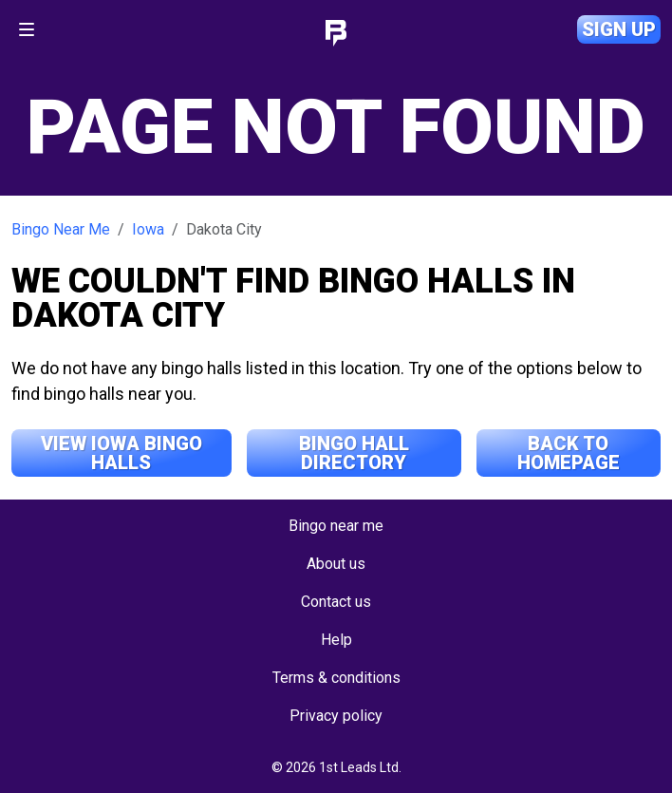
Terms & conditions (336, 678)
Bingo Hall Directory (354, 453)
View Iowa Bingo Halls (121, 453)
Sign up (619, 29)
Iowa (148, 229)
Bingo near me (336, 526)
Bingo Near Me (61, 229)
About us (336, 564)
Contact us (336, 602)
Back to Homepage (569, 453)
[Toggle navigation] (27, 29)
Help (336, 640)
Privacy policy (336, 716)
